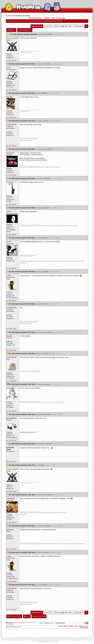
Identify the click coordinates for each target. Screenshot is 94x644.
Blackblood (17, 623)
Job (56, 641)
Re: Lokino (38, 304)
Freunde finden (54, 640)
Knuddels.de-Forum (13, 21)
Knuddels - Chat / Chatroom (76, 626)
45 (77, 26)
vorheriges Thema (14, 616)
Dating (78, 640)
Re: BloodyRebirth (40, 444)
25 (66, 26)
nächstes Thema (39, 616)
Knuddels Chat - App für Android (21, 640)
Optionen (11, 30)
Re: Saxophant (41, 34)
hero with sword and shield (28, 623)
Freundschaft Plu (65, 640)
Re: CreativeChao (40, 149)
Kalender (47, 18)
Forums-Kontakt (63, 626)
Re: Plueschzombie (40, 495)
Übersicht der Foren (35, 18)
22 (56, 26)
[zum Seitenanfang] (11, 60)
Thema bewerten (25, 30)
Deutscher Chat (6, 640)
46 (80, 26)
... (53, 26)
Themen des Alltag (26, 21)
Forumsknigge (61, 18)
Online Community (87, 640)
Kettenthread (37, 21)
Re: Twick (38, 238)
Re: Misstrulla (39, 552)
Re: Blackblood (39, 384)
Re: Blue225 (38, 354)
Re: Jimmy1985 (39, 415)
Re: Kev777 (38, 272)
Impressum (50, 641)
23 (59, 26)
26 (70, 26)
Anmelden (26, 16)
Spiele (74, 640)
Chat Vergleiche (41, 641)
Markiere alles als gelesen (14, 627)
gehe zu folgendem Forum (46, 623)
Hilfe (53, 18)
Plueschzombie (10, 624)
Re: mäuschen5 (39, 526)
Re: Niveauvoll (39, 179)
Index (27, 616)
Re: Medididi (38, 121)
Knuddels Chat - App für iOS (40, 640)
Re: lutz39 (38, 93)
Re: (36, 465)
